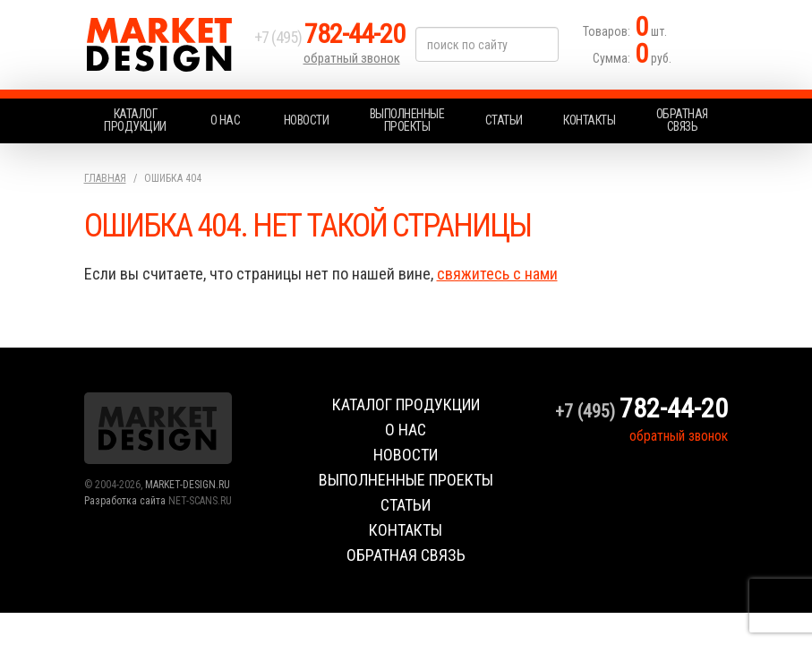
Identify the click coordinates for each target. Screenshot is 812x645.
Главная (105, 178)
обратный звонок (352, 58)
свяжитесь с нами (497, 274)
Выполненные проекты (407, 120)
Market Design (165, 45)
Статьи (504, 120)
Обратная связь (682, 120)
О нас (226, 120)
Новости (307, 120)
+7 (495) (329, 37)
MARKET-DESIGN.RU (188, 485)
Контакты (589, 120)
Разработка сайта (125, 501)
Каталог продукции (135, 120)
